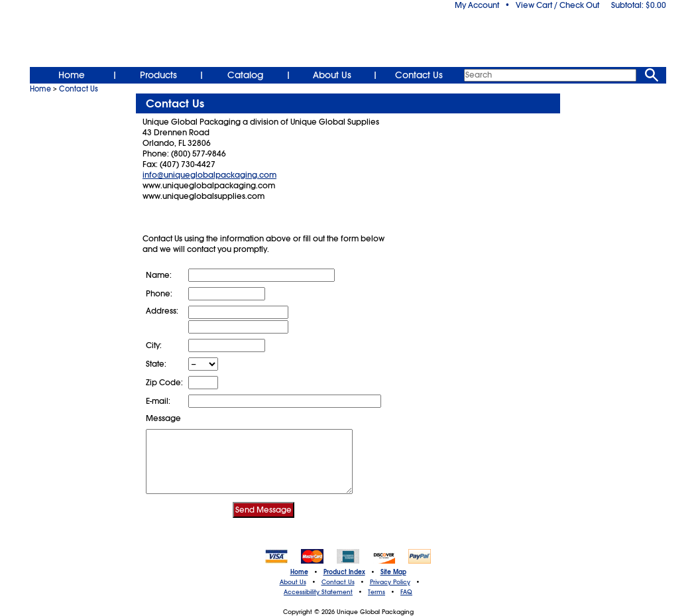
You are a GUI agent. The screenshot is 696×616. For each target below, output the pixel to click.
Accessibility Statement (318, 592)
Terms (377, 592)
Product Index (344, 572)
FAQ (406, 592)
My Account (477, 5)
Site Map (393, 572)
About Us (332, 75)
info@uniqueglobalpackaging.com (209, 175)
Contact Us (419, 75)
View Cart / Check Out (557, 5)
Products (158, 75)
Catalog (245, 75)
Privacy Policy (390, 582)
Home (72, 75)
